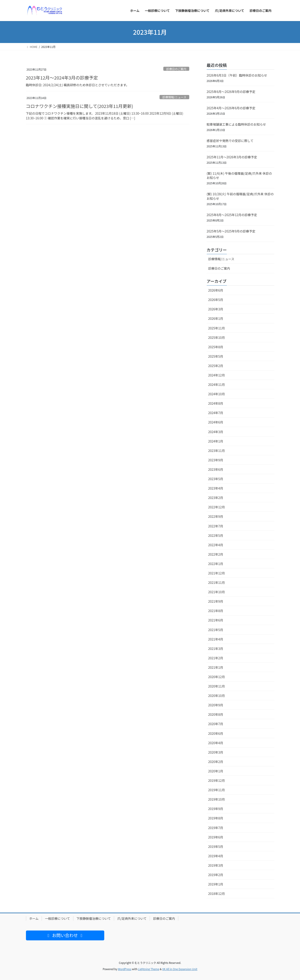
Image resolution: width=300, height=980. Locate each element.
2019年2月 (216, 875)
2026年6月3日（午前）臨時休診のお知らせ (237, 75)
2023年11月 (217, 451)
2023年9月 (216, 460)
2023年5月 (216, 479)
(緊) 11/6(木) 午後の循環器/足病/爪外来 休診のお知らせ (239, 176)
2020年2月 (216, 762)
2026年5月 (216, 300)
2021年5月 (216, 630)
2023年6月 (216, 469)
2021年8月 (216, 611)
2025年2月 (216, 366)
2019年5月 (216, 847)
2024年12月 (217, 375)
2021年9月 (216, 601)
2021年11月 (217, 582)
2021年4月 (216, 639)
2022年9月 (216, 516)
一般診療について (57, 918)
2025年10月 (217, 337)
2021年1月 (216, 667)
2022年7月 (216, 526)
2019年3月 (216, 865)
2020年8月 (216, 714)
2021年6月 (216, 620)
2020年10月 (217, 696)
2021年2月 (216, 658)
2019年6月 (216, 837)
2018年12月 (217, 894)
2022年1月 (216, 564)
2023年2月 (216, 498)
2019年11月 (217, 790)
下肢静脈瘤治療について (94, 918)
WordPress (125, 969)
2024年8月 (216, 403)
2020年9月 (216, 705)
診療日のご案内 (176, 69)
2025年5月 (216, 356)
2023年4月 (216, 488)
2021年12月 (217, 573)
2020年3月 (216, 752)
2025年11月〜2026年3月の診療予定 (232, 157)
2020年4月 (216, 743)
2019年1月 (216, 884)
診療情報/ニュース (174, 97)
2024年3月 (216, 432)
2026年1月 (216, 318)
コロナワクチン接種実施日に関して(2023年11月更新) (80, 106)
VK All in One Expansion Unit (180, 969)
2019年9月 (216, 809)
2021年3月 (216, 649)
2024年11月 (217, 385)
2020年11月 (217, 686)
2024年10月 (217, 394)
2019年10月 (217, 799)
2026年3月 (216, 309)
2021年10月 (217, 592)
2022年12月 (217, 507)
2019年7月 (216, 828)
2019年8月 (216, 818)
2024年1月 (216, 441)
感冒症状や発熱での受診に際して (230, 141)
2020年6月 (216, 733)
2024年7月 (216, 413)
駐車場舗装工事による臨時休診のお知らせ (236, 124)
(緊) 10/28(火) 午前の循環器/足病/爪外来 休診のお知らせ (240, 196)
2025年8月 (216, 347)
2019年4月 (216, 856)
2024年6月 (216, 422)
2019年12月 (217, 780)
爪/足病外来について (132, 918)
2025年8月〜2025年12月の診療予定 (232, 215)
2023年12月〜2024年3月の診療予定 (62, 78)
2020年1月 (216, 771)
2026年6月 (216, 290)
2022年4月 (216, 545)
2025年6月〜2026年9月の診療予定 (231, 92)
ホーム (34, 918)
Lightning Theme (149, 969)
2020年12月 (217, 677)
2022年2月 (216, 554)
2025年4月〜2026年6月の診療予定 (231, 108)
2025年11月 (217, 328)
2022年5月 (216, 535)
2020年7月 (216, 724)
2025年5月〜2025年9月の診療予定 (231, 231)
